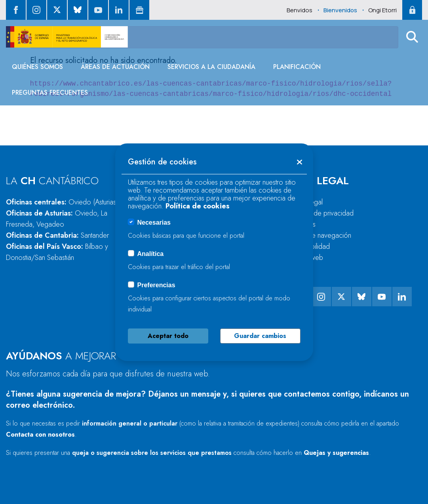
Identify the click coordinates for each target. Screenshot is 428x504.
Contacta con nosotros (40, 434)
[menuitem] (37, 67)
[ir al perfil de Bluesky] (78, 10)
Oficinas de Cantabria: (57, 235)
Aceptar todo (168, 336)
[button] (412, 37)
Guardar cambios (260, 336)
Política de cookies (198, 206)
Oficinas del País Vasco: (57, 252)
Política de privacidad (322, 213)
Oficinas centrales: (62, 202)
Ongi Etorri (382, 10)
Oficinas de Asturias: (57, 219)
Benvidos (300, 10)
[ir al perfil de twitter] (57, 10)
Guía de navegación (321, 235)
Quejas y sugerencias (336, 453)
